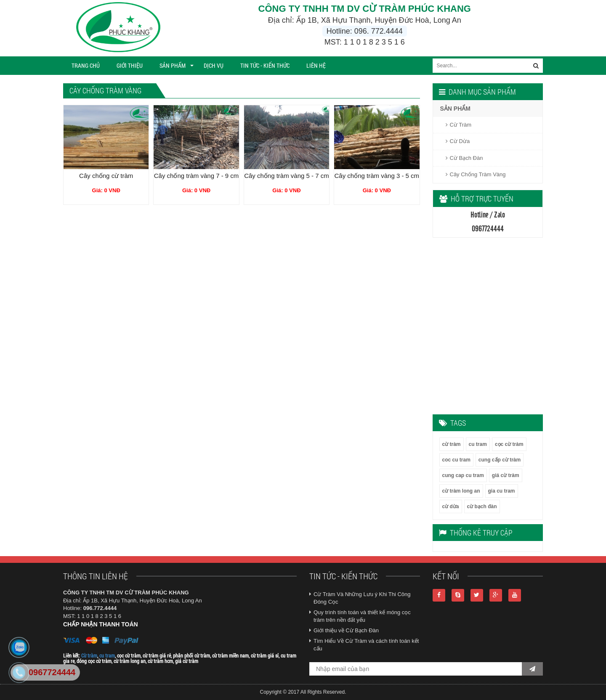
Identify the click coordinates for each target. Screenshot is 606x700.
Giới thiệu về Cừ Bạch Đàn (346, 630)
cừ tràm (452, 444)
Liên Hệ (316, 65)
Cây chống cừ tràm (106, 176)
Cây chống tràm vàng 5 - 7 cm (287, 176)
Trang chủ (86, 65)
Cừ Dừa (458, 141)
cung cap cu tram (463, 475)
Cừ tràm (89, 655)
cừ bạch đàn (482, 506)
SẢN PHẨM (173, 65)
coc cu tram (456, 460)
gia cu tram (502, 491)
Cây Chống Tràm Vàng (476, 174)
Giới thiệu (130, 65)
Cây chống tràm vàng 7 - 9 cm (197, 176)
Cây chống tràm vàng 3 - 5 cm (377, 176)
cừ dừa (451, 506)
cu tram (478, 444)
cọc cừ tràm (509, 444)
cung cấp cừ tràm (500, 460)
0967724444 (52, 672)
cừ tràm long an (461, 491)
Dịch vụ (214, 65)
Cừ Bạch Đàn (464, 158)
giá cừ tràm (506, 475)
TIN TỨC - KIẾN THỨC (265, 65)
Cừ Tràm (459, 125)
